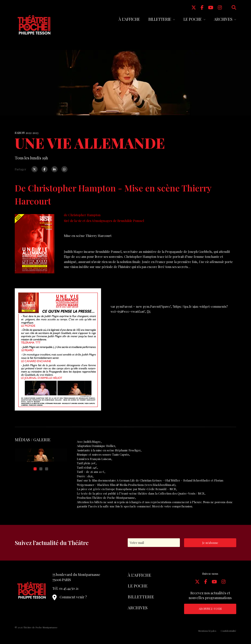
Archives (223, 19)
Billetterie (160, 19)
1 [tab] (35, 469)
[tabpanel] (41, 455)
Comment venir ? (70, 597)
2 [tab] (41, 469)
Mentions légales (207, 631)
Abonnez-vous (210, 609)
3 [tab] (47, 469)
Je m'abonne (210, 543)
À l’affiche (129, 19)
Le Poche (193, 19)
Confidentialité (228, 631)
